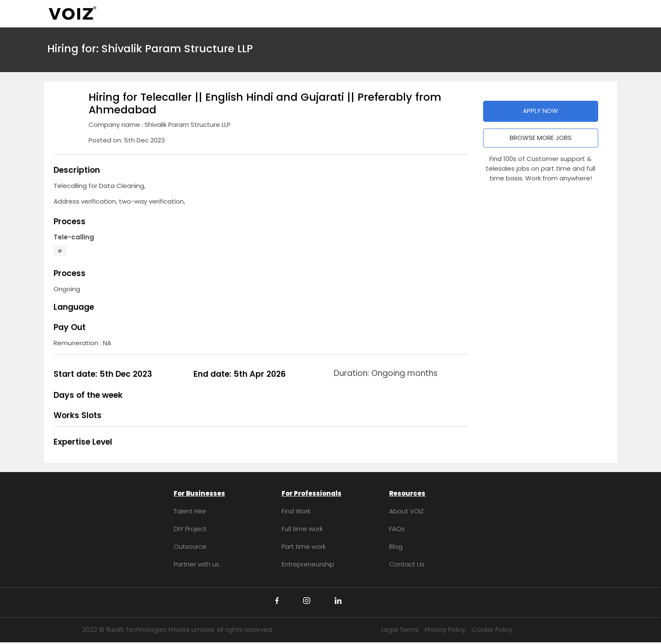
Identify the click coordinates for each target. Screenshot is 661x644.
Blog (396, 546)
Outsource (190, 546)
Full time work (302, 529)
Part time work (304, 546)
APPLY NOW (540, 111)
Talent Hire (190, 511)
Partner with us (196, 564)
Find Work (296, 511)
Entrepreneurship (308, 564)
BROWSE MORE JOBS (541, 138)
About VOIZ (406, 511)
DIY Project (190, 529)
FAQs (397, 529)
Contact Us (407, 564)
